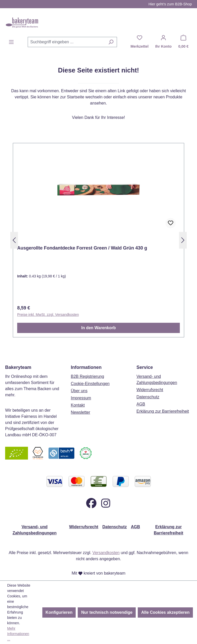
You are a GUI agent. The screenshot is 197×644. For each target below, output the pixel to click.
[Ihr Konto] (163, 42)
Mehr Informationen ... (18, 634)
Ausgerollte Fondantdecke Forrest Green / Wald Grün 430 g (82, 248)
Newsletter (81, 412)
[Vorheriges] (14, 240)
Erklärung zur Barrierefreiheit (163, 411)
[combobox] (66, 42)
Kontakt (78, 405)
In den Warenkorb (99, 328)
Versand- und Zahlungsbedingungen (35, 530)
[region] (98, 240)
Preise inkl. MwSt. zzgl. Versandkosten (48, 315)
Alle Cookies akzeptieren (165, 612)
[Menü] (11, 42)
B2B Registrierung (87, 376)
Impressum (81, 398)
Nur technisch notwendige (107, 612)
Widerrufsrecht (150, 390)
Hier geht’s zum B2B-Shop (170, 4)
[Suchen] (111, 42)
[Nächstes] (183, 240)
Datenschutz (148, 397)
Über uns (79, 391)
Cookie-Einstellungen (90, 384)
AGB (141, 404)
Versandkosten (106, 553)
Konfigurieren (59, 612)
